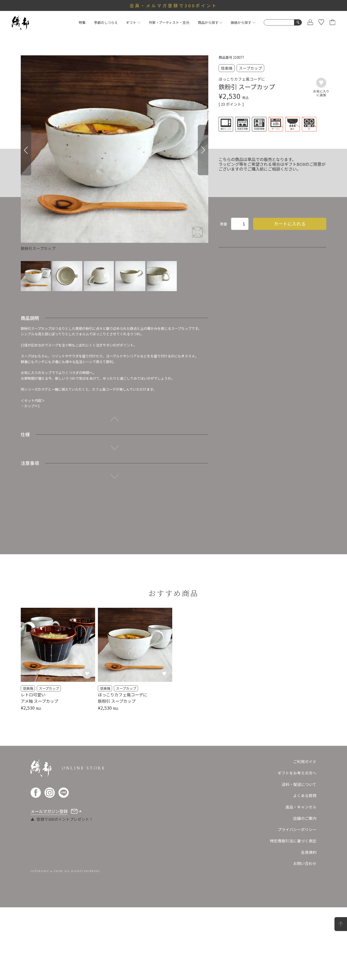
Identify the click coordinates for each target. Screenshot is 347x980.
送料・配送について (299, 857)
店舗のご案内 (305, 891)
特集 (82, 22)
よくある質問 (305, 868)
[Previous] (26, 150)
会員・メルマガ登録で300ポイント (173, 5)
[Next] (203, 150)
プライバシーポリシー (297, 902)
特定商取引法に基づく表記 (293, 913)
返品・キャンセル (301, 880)
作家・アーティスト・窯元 (169, 22)
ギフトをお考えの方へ (297, 846)
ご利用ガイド (305, 834)
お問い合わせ (305, 936)
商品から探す (210, 22)
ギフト (133, 22)
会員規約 (309, 925)
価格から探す (243, 22)
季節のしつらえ (106, 22)
